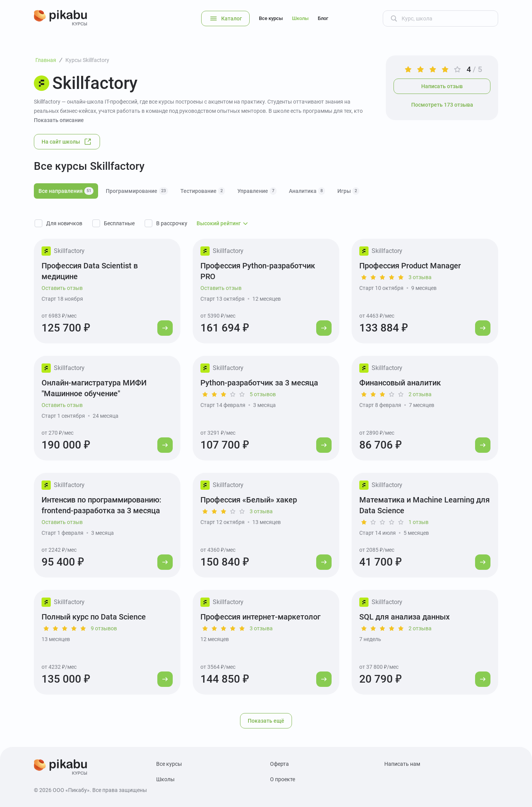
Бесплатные (119, 223)
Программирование (137, 191)
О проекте (283, 779)
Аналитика (307, 191)
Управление (257, 191)
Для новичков (64, 223)
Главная (46, 60)
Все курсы (271, 18)
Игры (348, 191)
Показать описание (59, 120)
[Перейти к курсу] (165, 328)
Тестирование (203, 191)
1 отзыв (419, 522)
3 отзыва (420, 277)
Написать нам (402, 764)
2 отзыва (420, 394)
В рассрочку (172, 223)
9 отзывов (104, 628)
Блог (323, 18)
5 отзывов (263, 394)
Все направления (66, 191)
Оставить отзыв (62, 288)
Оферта (279, 764)
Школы (300, 18)
